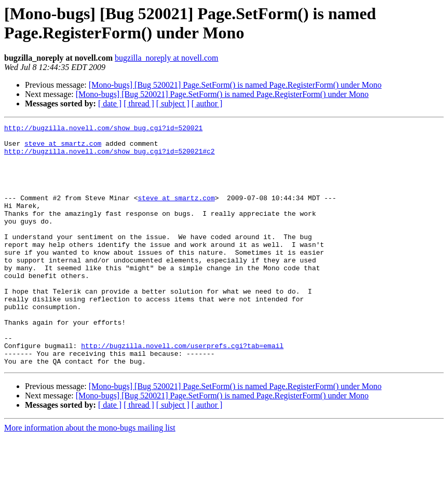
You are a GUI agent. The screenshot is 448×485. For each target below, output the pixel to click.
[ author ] (207, 103)
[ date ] (110, 103)
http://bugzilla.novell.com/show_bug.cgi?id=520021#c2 (110, 157)
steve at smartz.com (63, 148)
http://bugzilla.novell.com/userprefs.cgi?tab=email (182, 391)
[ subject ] (173, 103)
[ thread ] (139, 103)
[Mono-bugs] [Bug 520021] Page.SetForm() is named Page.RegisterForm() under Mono (235, 85)
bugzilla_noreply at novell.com (167, 58)
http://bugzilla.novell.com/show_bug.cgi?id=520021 (103, 129)
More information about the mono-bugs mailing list (90, 476)
